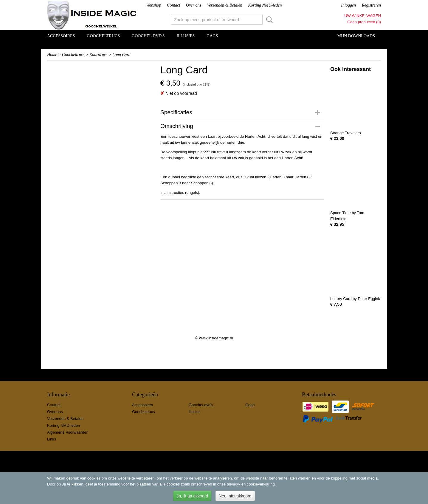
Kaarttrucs (99, 55)
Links (52, 439)
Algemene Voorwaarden (68, 432)
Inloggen (348, 5)
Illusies (186, 36)
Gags (212, 36)
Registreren (371, 5)
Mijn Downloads (356, 36)
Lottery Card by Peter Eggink (355, 299)
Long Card (121, 55)
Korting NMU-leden (265, 5)
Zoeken (268, 20)
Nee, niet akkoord (235, 496)
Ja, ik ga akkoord (192, 496)
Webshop (153, 5)
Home (52, 55)
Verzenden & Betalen (225, 5)
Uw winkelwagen (363, 16)
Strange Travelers (346, 133)
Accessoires (61, 36)
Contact (173, 5)
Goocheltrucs (103, 36)
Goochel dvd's (148, 36)
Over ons (194, 5)
